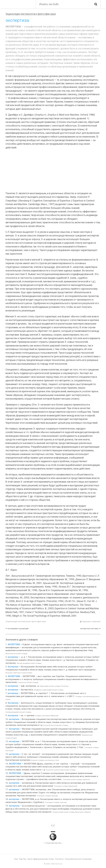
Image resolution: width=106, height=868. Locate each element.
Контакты (60, 859)
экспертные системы (89, 629)
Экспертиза (13, 667)
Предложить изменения (90, 622)
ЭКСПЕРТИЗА (14, 645)
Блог (16, 859)
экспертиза (13, 657)
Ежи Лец (23, 859)
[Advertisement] (53, 171)
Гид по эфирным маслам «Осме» (41, 859)
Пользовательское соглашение (78, 859)
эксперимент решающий (18, 629)
